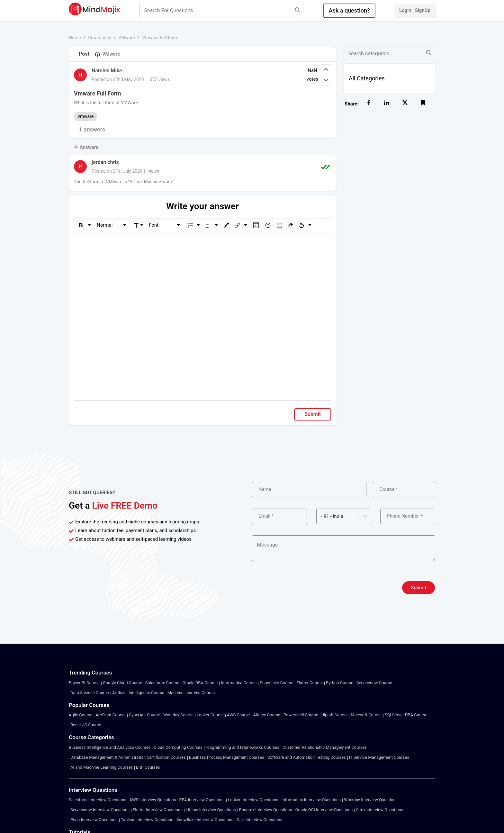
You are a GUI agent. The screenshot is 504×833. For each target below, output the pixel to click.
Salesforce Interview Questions (98, 800)
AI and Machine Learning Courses (102, 767)
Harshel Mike (107, 71)
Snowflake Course (276, 683)
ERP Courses (148, 767)
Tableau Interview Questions (147, 820)
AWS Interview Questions (153, 800)
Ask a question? (349, 10)
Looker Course (210, 715)
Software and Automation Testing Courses (307, 757)
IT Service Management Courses (379, 757)
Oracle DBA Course (200, 683)
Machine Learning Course (191, 693)
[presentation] (301, 588)
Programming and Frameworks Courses (243, 747)
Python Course (340, 683)
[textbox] (203, 244)
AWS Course (239, 715)
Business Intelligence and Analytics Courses (110, 747)
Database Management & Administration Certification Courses (128, 757)
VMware (126, 38)
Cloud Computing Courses (178, 747)
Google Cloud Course (122, 683)
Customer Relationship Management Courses (325, 747)
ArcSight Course (110, 715)
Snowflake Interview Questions (205, 820)
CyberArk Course (144, 715)
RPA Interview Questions (202, 800)
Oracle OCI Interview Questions (324, 810)
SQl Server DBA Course (406, 715)
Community (100, 38)
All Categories (367, 78)
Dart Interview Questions (259, 820)
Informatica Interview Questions (311, 800)
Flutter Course (310, 683)
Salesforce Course (162, 683)
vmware (86, 116)
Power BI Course (84, 683)
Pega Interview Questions (94, 820)
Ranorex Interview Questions (266, 810)
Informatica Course (239, 683)
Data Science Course (90, 693)
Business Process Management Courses (227, 757)
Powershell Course (301, 715)
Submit (313, 414)
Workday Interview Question (370, 800)
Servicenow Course (374, 683)
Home (75, 38)
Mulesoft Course (366, 715)
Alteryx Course (267, 715)
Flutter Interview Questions (158, 810)
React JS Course (86, 725)
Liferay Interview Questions (211, 810)
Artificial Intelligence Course (138, 693)
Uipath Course (335, 715)
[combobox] (320, 516)
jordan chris (105, 162)
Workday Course (178, 715)
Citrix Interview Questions (379, 810)
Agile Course (81, 715)
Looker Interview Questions (253, 800)
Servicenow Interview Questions (100, 810)
